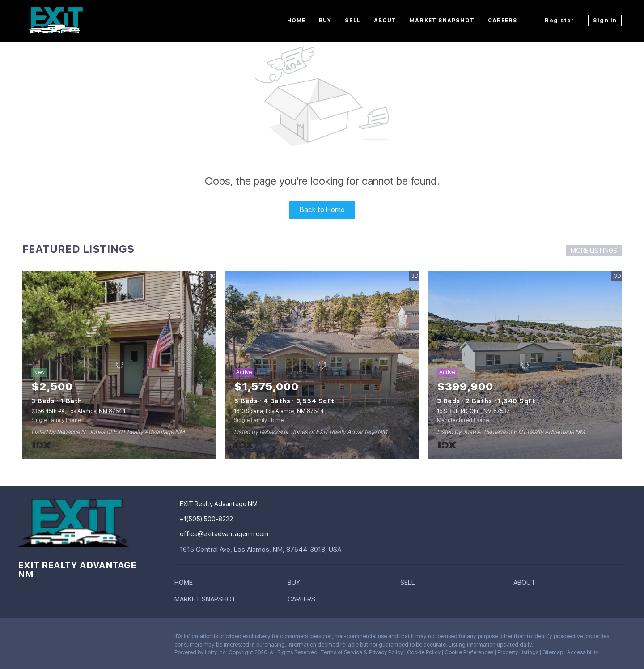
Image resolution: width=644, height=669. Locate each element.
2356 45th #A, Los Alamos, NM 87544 (78, 411)
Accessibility (583, 652)
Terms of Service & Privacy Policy (362, 652)
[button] (186, 584)
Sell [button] (352, 21)
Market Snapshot (442, 21)
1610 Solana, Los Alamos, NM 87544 (279, 411)
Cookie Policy (424, 652)
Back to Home (322, 210)
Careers (503, 21)
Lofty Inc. (216, 652)
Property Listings (518, 652)
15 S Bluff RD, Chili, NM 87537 (473, 411)
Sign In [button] (605, 21)
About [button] (385, 21)
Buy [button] (325, 21)
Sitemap (553, 652)
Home (296, 21)
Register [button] (559, 21)
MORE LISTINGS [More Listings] (594, 251)
